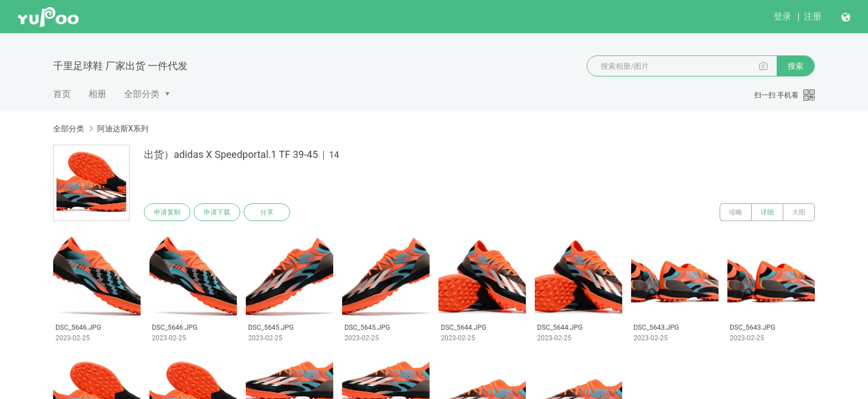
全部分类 (142, 94)
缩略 (736, 212)
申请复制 (167, 212)
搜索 (795, 66)
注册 (813, 16)
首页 (62, 94)
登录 (782, 16)
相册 (97, 94)
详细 (767, 212)
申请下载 (217, 212)
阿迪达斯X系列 (123, 129)
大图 (799, 212)
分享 (267, 212)
